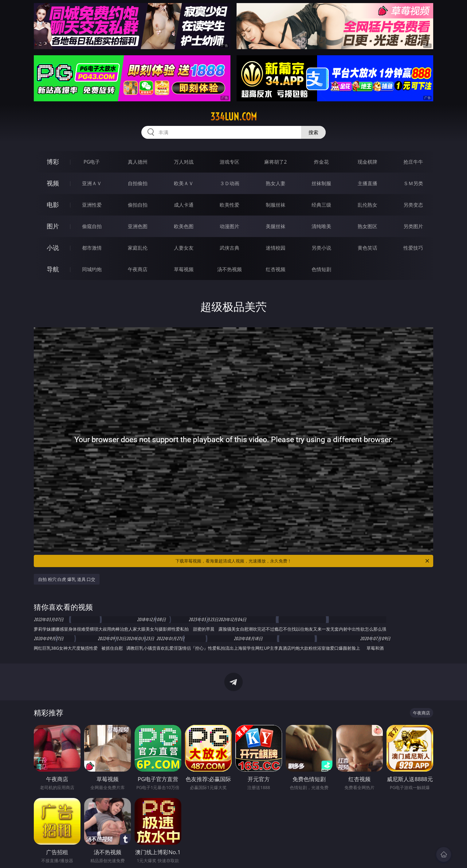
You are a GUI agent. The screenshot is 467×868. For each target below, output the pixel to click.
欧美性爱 (230, 205)
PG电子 (92, 162)
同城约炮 (92, 269)
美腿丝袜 (276, 226)
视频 (53, 183)
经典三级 (321, 205)
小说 (53, 248)
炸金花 (321, 162)
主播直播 (367, 183)
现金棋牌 (367, 162)
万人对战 (184, 162)
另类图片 (413, 226)
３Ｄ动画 (230, 183)
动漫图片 (230, 226)
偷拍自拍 (138, 205)
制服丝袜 (276, 205)
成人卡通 (184, 205)
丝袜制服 (321, 183)
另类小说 (321, 248)
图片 (53, 226)
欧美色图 (184, 226)
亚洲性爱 (92, 205)
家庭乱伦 (138, 248)
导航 (53, 269)
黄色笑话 (367, 248)
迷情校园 (276, 248)
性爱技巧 (413, 248)
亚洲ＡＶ (92, 183)
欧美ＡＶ (184, 183)
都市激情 (92, 248)
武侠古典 (230, 248)
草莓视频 (184, 269)
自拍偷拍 (138, 183)
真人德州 (138, 162)
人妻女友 (184, 248)
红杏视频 (276, 269)
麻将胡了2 (275, 162)
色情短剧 (321, 269)
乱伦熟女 (367, 205)
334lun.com (234, 117)
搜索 (313, 132)
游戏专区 (230, 162)
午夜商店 (138, 269)
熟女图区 (367, 226)
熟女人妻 (276, 183)
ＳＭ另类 (413, 183)
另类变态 (413, 205)
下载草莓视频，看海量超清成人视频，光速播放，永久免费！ (303, 561)
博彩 (53, 162)
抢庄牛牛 (413, 162)
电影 (53, 205)
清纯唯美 (321, 226)
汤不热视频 (230, 269)
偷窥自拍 (92, 226)
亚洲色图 (138, 226)
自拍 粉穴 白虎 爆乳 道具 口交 (67, 579)
